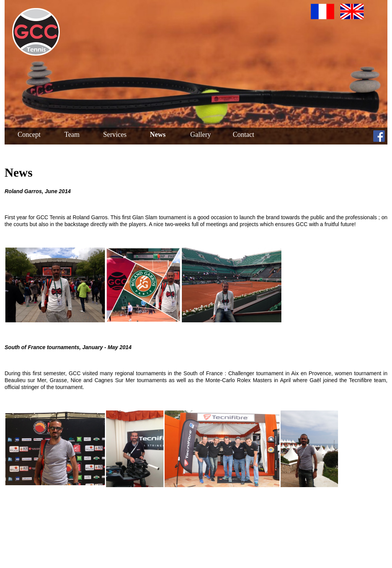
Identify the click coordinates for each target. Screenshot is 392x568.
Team (72, 135)
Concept (29, 135)
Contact (243, 135)
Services (115, 135)
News (158, 135)
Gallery (201, 135)
